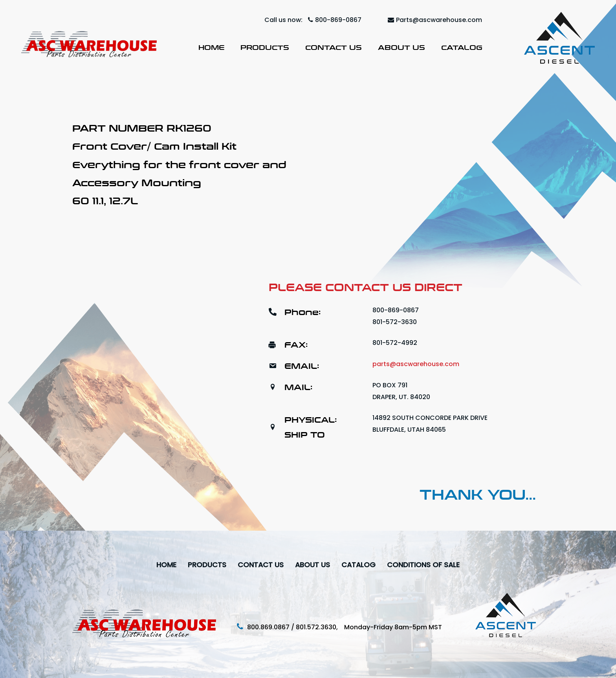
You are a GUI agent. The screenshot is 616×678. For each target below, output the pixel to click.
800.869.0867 (268, 627)
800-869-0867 (335, 20)
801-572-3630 (395, 322)
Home (211, 47)
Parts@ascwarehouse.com (435, 20)
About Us (401, 47)
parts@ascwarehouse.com (416, 364)
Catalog (462, 47)
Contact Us (334, 47)
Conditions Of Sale (424, 565)
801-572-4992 (395, 343)
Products (265, 47)
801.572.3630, (320, 627)
